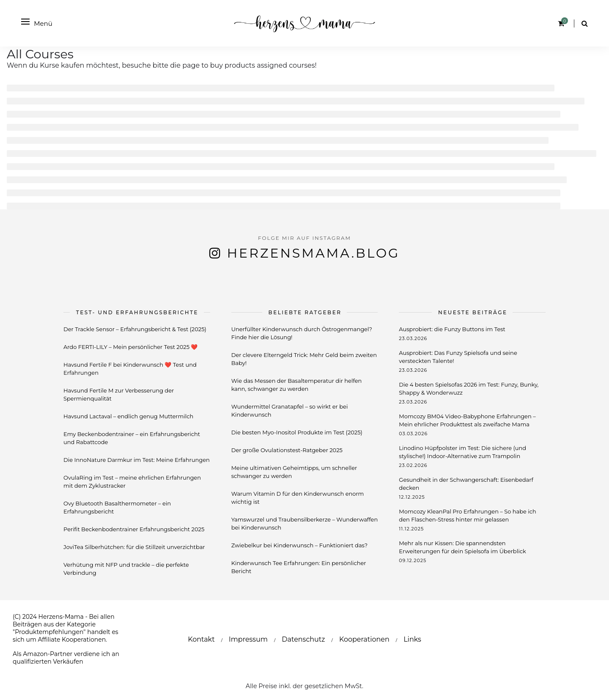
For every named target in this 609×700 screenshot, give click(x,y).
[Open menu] (25, 22)
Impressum (248, 639)
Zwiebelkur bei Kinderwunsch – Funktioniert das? (299, 545)
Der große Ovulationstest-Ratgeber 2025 (287, 450)
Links (412, 639)
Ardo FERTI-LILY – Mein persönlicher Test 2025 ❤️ (130, 347)
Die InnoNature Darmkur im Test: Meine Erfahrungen (137, 460)
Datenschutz (303, 639)
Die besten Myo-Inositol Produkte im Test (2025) (297, 432)
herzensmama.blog (314, 253)
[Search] (585, 23)
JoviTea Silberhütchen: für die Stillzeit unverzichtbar (134, 547)
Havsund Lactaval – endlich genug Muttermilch (128, 416)
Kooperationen (364, 639)
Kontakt (201, 639)
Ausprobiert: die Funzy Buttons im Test (452, 329)
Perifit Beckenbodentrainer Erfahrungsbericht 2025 (134, 529)
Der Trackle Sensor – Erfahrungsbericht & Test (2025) (135, 329)
